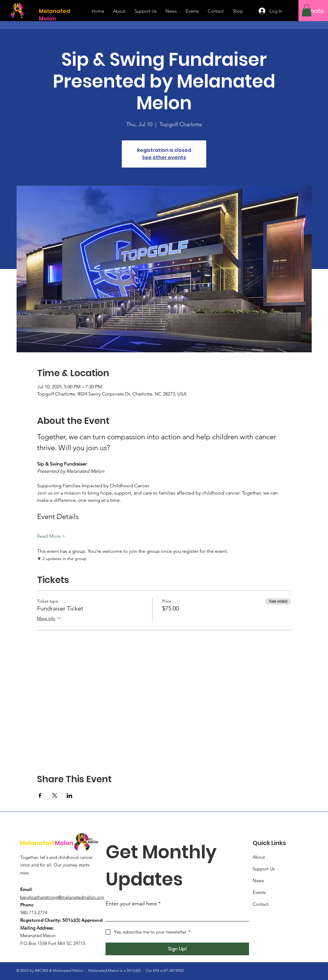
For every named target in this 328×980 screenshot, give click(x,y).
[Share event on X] (55, 796)
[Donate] (313, 11)
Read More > (51, 536)
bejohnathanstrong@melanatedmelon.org (62, 897)
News (258, 881)
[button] (307, 10)
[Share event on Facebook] (40, 796)
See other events (164, 157)
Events (259, 892)
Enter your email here (133, 904)
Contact (261, 904)
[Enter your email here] (175, 916)
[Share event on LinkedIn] (69, 796)
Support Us (264, 869)
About (259, 857)
